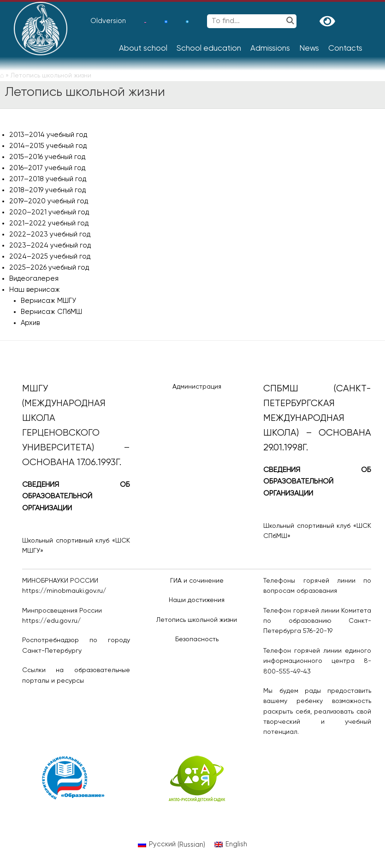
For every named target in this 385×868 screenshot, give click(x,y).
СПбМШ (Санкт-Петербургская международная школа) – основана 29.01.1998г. (317, 418)
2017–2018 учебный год (48, 179)
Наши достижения (197, 600)
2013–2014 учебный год (48, 135)
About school (143, 49)
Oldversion (108, 21)
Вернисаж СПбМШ (51, 312)
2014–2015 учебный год (48, 146)
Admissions (270, 49)
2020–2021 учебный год (49, 212)
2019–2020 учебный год (49, 201)
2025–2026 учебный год (49, 268)
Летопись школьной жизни (197, 620)
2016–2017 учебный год (47, 168)
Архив (30, 323)
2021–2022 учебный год (49, 223)
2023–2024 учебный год (50, 245)
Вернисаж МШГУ (48, 301)
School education (209, 49)
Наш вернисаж (35, 290)
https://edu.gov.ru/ (51, 621)
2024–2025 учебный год (50, 257)
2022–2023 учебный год (50, 234)
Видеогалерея (34, 279)
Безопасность (197, 639)
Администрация (197, 387)
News (309, 49)
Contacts (345, 49)
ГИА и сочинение (197, 581)
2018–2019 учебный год (47, 190)
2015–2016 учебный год (47, 157)
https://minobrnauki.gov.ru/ (64, 591)
